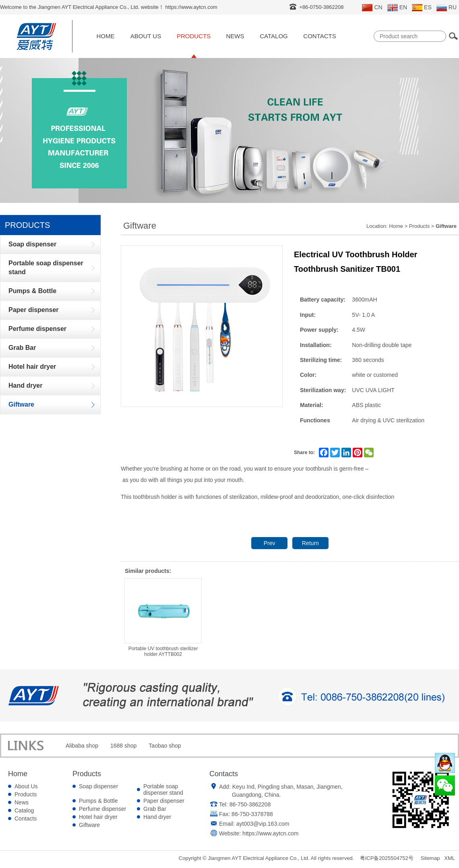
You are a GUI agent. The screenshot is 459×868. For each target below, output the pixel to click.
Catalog (274, 36)
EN (397, 8)
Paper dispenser (164, 801)
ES (422, 8)
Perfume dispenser (103, 809)
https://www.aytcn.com (270, 833)
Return (310, 543)
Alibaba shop (82, 746)
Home (106, 36)
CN (372, 8)
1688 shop (123, 746)
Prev (270, 543)
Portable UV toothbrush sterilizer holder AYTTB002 (163, 618)
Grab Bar (155, 809)
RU (447, 8)
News (235, 36)
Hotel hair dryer (98, 817)
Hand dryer (157, 817)
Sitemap (430, 858)
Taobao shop (165, 746)
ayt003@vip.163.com (263, 824)
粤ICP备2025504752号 (387, 858)
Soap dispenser (98, 786)
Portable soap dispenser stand (163, 789)
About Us (146, 36)
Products (194, 36)
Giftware (89, 825)
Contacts (319, 36)
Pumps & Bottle (98, 801)
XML (450, 858)
